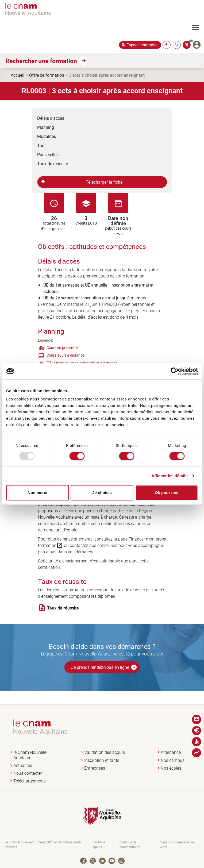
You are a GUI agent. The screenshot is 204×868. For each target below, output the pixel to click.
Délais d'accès (51, 118)
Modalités (47, 136)
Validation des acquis (105, 752)
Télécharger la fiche (81, 182)
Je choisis (102, 493)
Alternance (171, 752)
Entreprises (95, 768)
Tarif (42, 145)
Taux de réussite (53, 163)
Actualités (23, 765)
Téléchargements (30, 781)
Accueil (18, 75)
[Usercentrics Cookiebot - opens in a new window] (174, 371)
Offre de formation (47, 75)
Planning (46, 127)
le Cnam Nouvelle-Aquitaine (30, 755)
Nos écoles (171, 768)
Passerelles (48, 154)
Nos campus (173, 760)
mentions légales (99, 845)
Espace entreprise (143, 45)
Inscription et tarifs (102, 760)
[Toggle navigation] (198, 28)
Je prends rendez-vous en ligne (104, 667)
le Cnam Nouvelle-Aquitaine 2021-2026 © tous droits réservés (43, 845)
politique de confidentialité (130, 845)
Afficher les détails (169, 476)
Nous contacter (28, 773)
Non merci (37, 493)
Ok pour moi (167, 493)
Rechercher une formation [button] (41, 61)
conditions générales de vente (177, 845)
